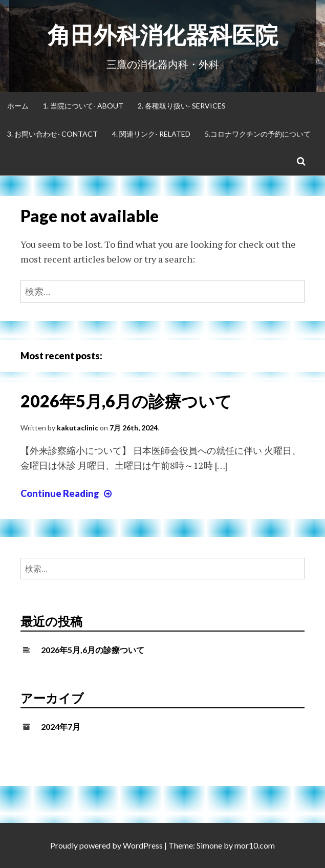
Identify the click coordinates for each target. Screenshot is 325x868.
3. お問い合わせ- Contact (52, 134)
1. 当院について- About (83, 106)
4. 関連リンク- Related (151, 134)
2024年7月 (61, 726)
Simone (209, 845)
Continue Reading (67, 493)
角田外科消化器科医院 (163, 35)
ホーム (18, 106)
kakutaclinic (78, 428)
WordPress (143, 845)
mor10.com (255, 845)
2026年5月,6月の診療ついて (126, 401)
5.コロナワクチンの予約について (258, 134)
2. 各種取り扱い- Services (182, 106)
